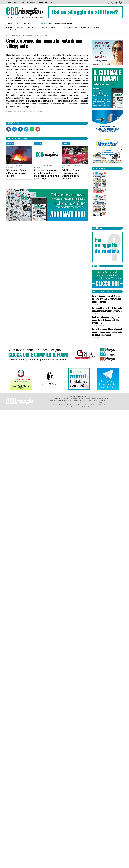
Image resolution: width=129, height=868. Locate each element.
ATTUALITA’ (32, 28)
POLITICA (21, 28)
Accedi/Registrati (45, 2)
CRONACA (10, 28)
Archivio (96, 28)
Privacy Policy (70, 407)
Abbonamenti (12, 2)
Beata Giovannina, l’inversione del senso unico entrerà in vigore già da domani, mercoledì (107, 332)
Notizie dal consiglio (68, 28)
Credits (90, 407)
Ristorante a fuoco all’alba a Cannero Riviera (16, 173)
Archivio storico (28, 2)
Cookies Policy (81, 407)
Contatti (12, 30)
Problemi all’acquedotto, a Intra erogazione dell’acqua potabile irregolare (106, 320)
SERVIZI (85, 28)
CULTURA (44, 28)
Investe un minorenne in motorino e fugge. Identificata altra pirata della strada (46, 174)
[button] (9, 129)
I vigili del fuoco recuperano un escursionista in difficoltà (70, 174)
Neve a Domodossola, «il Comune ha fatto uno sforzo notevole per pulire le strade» (107, 299)
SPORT (53, 28)
